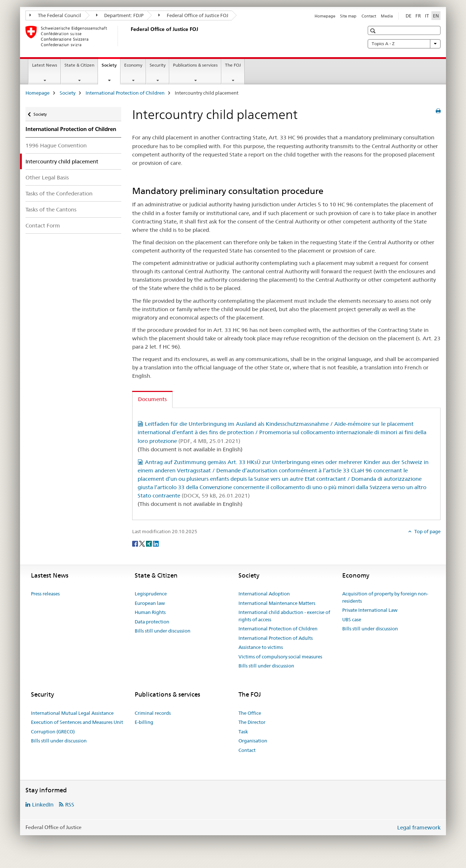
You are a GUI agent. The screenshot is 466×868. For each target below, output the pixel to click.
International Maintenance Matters (277, 603)
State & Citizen (79, 65)
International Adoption (264, 594)
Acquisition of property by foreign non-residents (385, 597)
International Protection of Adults (276, 638)
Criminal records (153, 713)
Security (158, 65)
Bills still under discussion (163, 631)
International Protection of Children (125, 93)
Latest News (45, 65)
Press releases (45, 594)
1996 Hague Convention (56, 145)
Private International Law (370, 610)
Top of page (427, 531)
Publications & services (195, 65)
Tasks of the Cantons (51, 209)
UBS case (352, 619)
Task (243, 732)
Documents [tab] (152, 399)
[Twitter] (143, 543)
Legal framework (419, 827)
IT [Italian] (427, 16)
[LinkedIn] (156, 543)
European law (150, 603)
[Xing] (149, 543)
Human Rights (150, 612)
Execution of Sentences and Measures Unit (77, 722)
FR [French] (418, 16)
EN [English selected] (436, 16)
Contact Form (43, 225)
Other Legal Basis (47, 177)
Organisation (253, 741)
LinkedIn (43, 804)
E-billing (144, 722)
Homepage (325, 16)
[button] (374, 31)
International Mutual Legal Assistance (72, 713)
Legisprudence (151, 594)
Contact (369, 16)
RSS (70, 804)
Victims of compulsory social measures (280, 657)
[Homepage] (129, 36)
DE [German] (408, 16)
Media (387, 16)
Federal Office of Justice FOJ (193, 15)
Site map (348, 16)
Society (111, 67)
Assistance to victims (261, 647)
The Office (250, 713)
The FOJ (233, 65)
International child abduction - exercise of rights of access (284, 616)
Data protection (152, 622)
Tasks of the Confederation (59, 193)
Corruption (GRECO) (53, 732)
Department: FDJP (120, 15)
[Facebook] (136, 543)
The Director (252, 722)
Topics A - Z (404, 44)
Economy (133, 65)
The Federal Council (55, 15)
